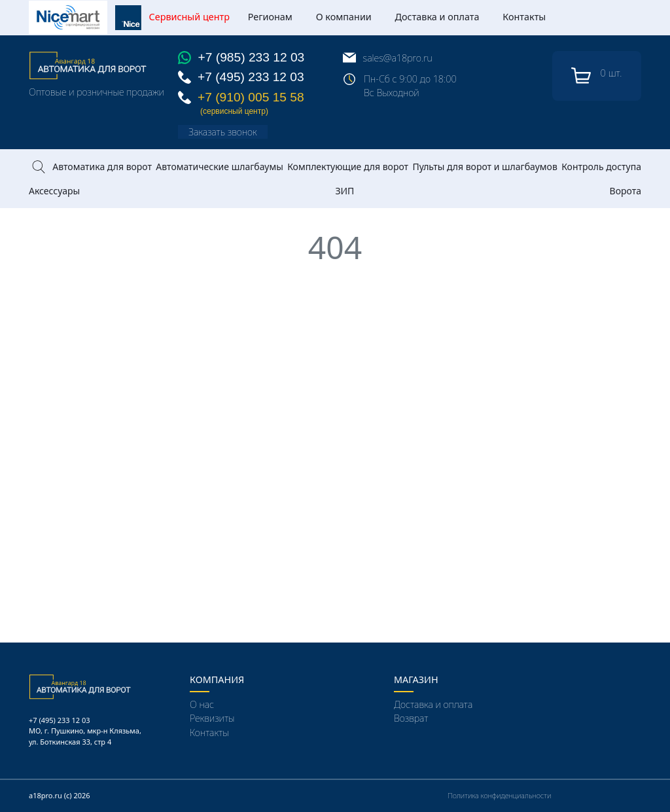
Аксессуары (54, 191)
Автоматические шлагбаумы (219, 167)
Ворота (626, 191)
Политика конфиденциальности (499, 795)
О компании (344, 17)
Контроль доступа (601, 167)
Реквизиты (212, 718)
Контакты (524, 17)
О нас (202, 704)
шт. (596, 76)
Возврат (411, 718)
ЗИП (344, 191)
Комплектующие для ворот (348, 167)
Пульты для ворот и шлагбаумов (485, 167)
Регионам (270, 17)
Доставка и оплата (437, 17)
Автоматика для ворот (102, 167)
